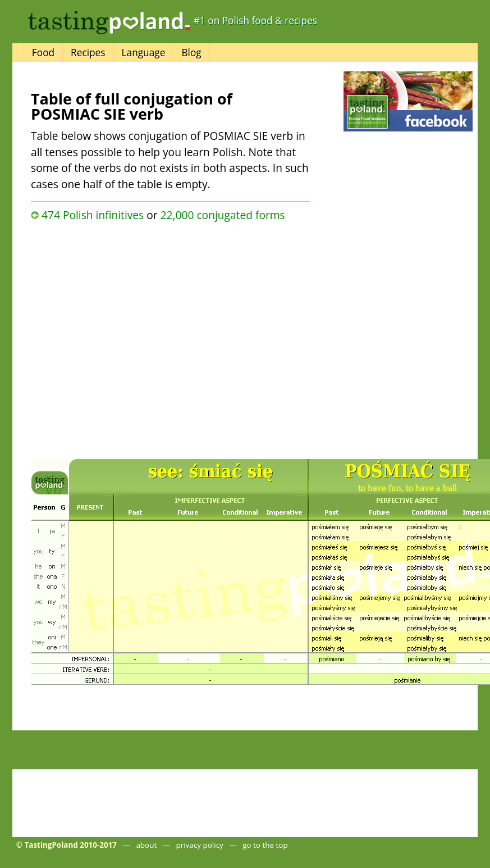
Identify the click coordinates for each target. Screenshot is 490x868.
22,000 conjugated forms (223, 215)
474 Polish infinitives (93, 215)
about (146, 845)
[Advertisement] (123, 337)
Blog (191, 53)
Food (43, 53)
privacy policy (200, 845)
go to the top (265, 845)
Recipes (88, 53)
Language (144, 53)
